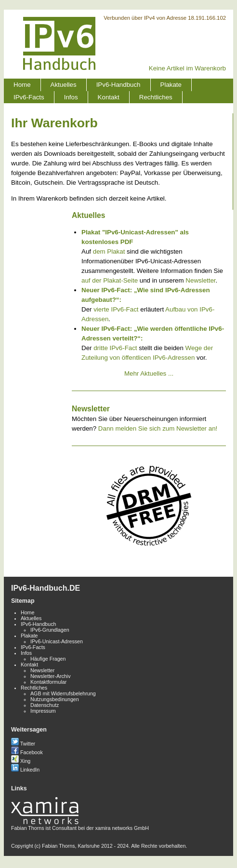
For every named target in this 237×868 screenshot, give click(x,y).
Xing (21, 761)
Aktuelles (64, 85)
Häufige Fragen (48, 659)
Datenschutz (45, 705)
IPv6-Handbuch (118, 85)
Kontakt (109, 97)
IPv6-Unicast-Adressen (57, 641)
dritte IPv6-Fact (115, 348)
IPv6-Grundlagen (50, 630)
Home (22, 85)
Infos (71, 97)
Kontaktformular (48, 682)
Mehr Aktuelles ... (149, 373)
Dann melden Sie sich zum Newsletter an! (158, 428)
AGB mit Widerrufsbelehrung (63, 693)
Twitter (23, 744)
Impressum (43, 711)
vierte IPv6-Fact (116, 309)
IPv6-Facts (29, 97)
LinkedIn (25, 770)
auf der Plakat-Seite (110, 280)
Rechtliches (156, 97)
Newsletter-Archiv (51, 676)
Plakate (171, 85)
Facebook (27, 752)
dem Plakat (109, 251)
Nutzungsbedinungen (55, 699)
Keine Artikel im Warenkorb (187, 68)
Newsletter (200, 280)
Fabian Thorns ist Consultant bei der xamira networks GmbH (80, 825)
